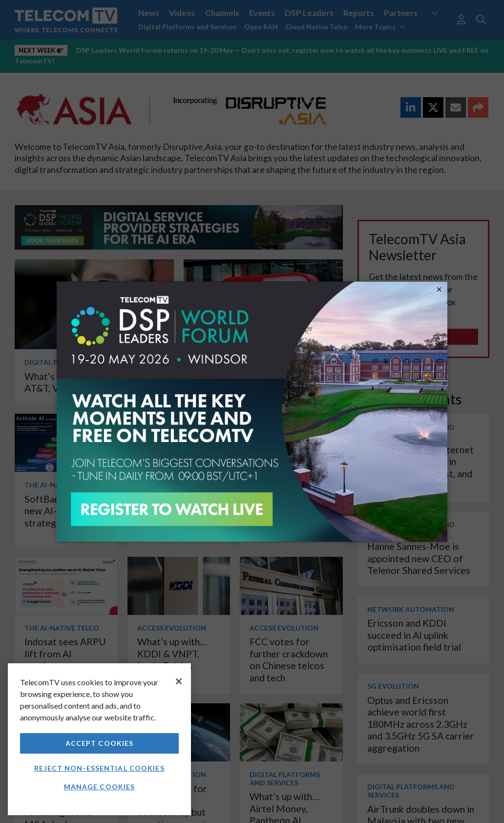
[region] (99, 739)
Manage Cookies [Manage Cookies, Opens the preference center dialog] (100, 787)
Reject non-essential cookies (99, 768)
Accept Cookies (100, 743)
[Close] (179, 681)
